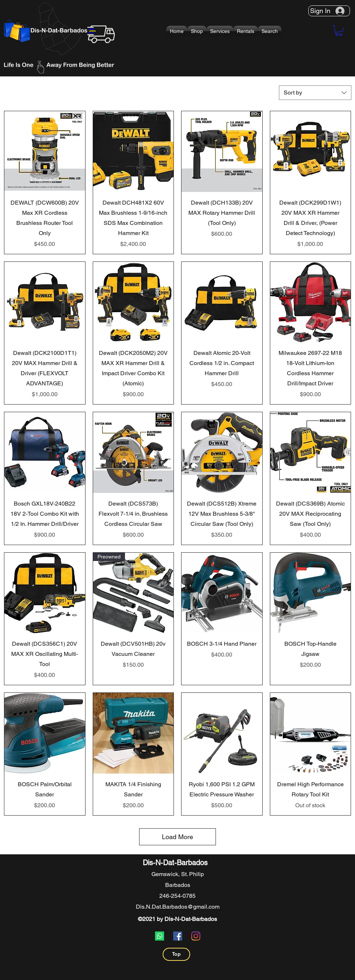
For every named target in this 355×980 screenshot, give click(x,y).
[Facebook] (178, 936)
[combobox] (315, 93)
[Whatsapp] (160, 936)
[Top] (176, 954)
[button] (197, 31)
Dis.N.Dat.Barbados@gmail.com (178, 907)
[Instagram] (196, 936)
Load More (177, 837)
